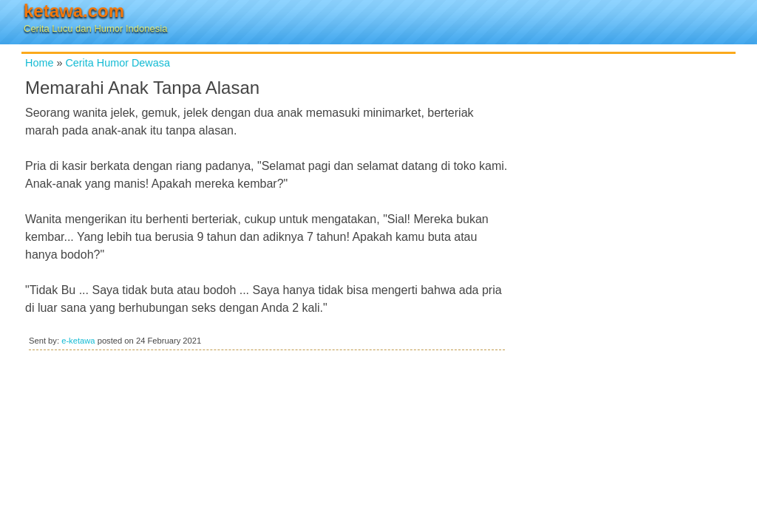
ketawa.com (74, 11)
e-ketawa (78, 341)
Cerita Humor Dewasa (118, 63)
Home (39, 63)
